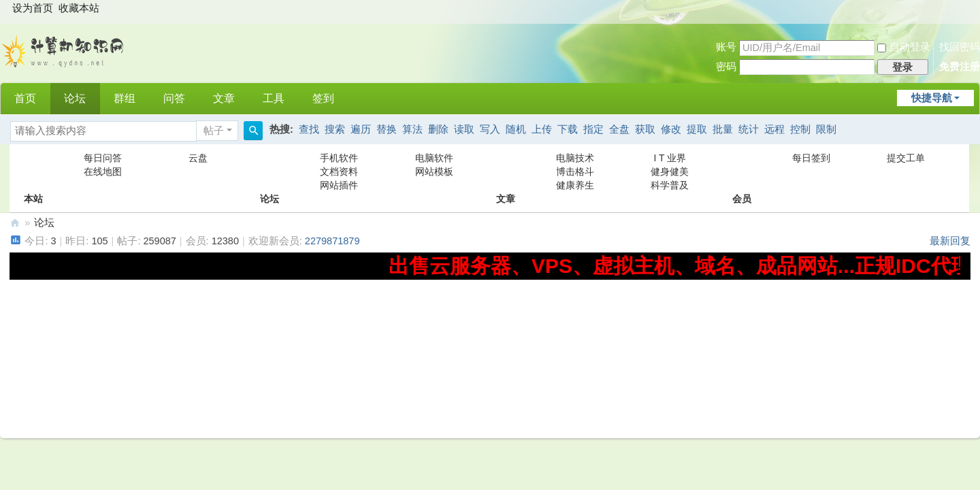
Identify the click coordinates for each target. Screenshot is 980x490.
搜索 (335, 129)
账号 (726, 47)
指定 (593, 129)
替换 (387, 129)
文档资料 (339, 171)
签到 (323, 98)
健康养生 (575, 185)
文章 (224, 98)
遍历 (361, 129)
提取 (697, 129)
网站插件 (339, 185)
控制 (800, 129)
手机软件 (339, 158)
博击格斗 (575, 171)
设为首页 (33, 8)
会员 (742, 171)
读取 (464, 129)
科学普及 (670, 185)
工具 (274, 98)
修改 (671, 129)
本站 (33, 171)
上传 (542, 129)
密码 (726, 67)
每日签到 (811, 158)
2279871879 (332, 241)
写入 (490, 129)
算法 (412, 129)
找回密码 (960, 47)
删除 (438, 129)
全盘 (619, 129)
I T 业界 (670, 158)
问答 (174, 98)
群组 (125, 98)
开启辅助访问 (967, 10)
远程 (774, 129)
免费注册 (960, 67)
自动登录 (904, 47)
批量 (723, 129)
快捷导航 (932, 98)
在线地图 (103, 171)
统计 (749, 129)
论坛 (75, 98)
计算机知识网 (15, 223)
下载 (568, 129)
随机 (516, 129)
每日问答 (103, 158)
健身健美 (670, 171)
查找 (309, 129)
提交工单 (906, 158)
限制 (826, 129)
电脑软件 (434, 158)
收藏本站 (79, 8)
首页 (25, 98)
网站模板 (434, 171)
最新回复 (950, 241)
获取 (645, 129)
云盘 (198, 158)
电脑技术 (575, 158)
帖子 (214, 131)
